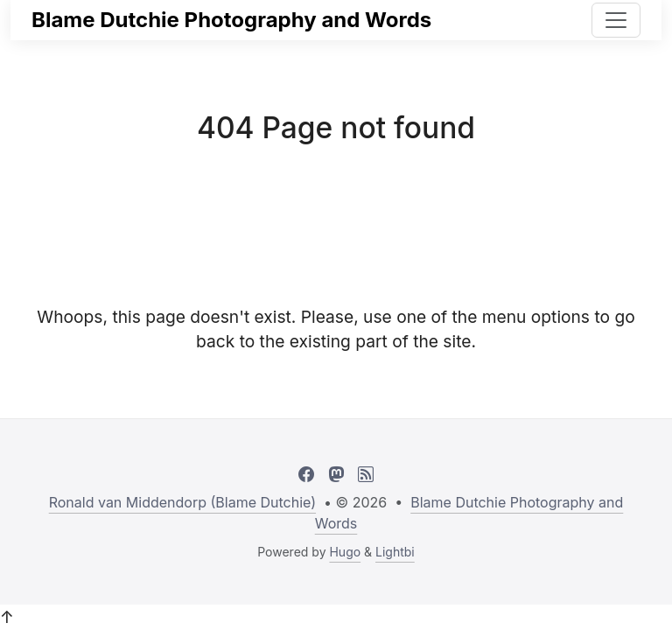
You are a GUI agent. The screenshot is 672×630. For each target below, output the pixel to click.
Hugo (345, 552)
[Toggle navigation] (616, 20)
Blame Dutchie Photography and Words (231, 20)
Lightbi (395, 552)
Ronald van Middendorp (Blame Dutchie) (182, 502)
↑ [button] (7, 617)
